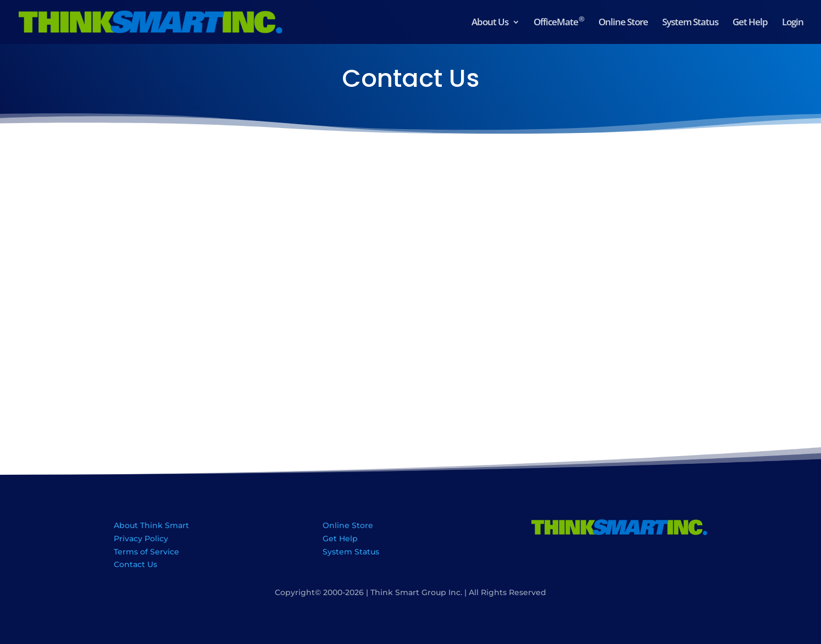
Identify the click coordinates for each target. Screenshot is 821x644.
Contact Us (135, 564)
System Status (690, 23)
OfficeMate (559, 23)
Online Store (623, 23)
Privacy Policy (141, 538)
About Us (490, 23)
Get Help (750, 23)
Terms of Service (146, 552)
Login (793, 23)
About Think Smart (151, 525)
